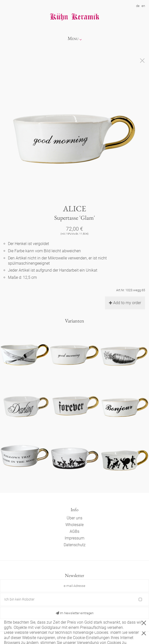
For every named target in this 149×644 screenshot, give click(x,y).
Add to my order (125, 303)
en (143, 6)
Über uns (74, 518)
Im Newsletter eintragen (75, 613)
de (138, 6)
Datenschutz (75, 545)
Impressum (74, 538)
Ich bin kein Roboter (19, 599)
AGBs (74, 531)
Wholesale (74, 525)
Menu (73, 38)
